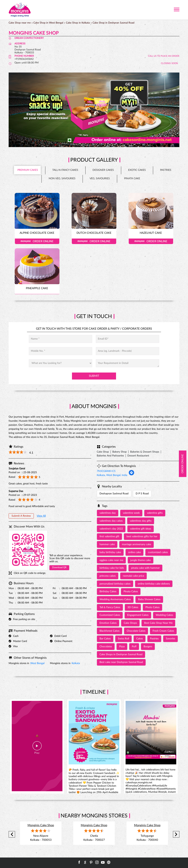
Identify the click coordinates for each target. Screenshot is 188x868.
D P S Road (142, 494)
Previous (12, 834)
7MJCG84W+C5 (106, 471)
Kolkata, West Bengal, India (112, 475)
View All (41, 516)
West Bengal (37, 663)
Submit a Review (21, 516)
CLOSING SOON (169, 63)
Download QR (59, 568)
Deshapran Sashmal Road (114, 494)
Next (176, 834)
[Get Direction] (131, 475)
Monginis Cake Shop (41, 825)
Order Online (37, 241)
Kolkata (76, 663)
